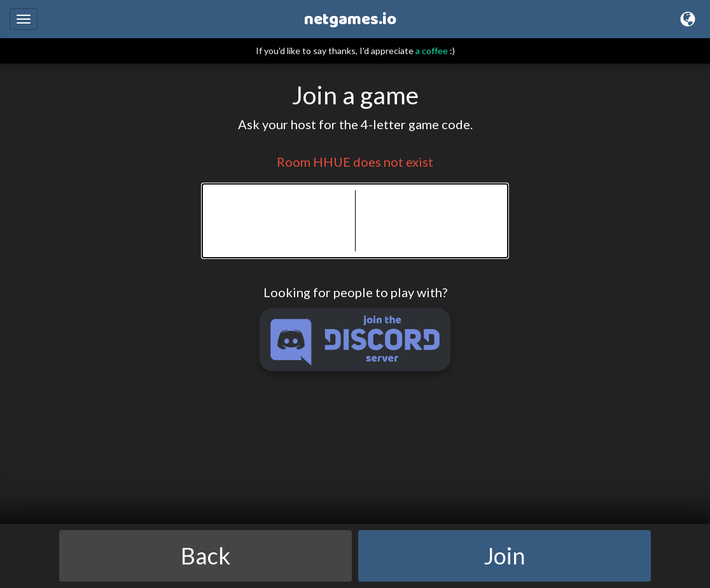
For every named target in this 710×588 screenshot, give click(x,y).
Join (505, 556)
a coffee (432, 51)
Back (205, 556)
